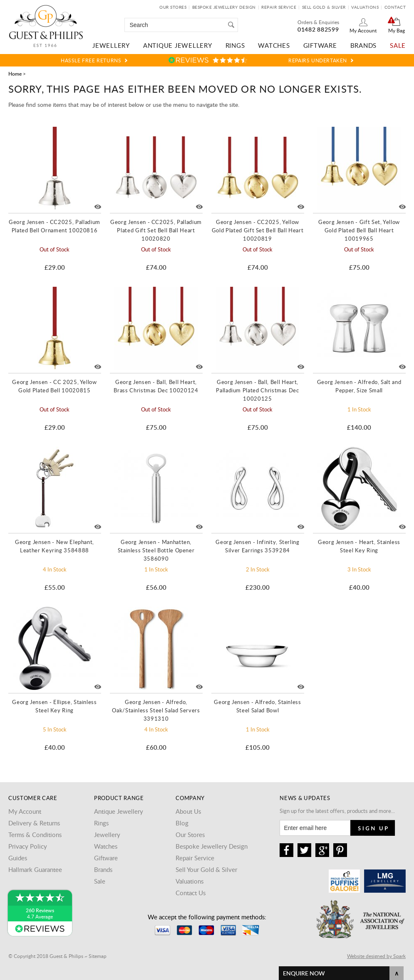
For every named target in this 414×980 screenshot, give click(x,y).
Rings (235, 45)
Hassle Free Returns (91, 60)
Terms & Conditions (35, 835)
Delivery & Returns (34, 823)
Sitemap (98, 956)
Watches (274, 45)
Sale (398, 45)
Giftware (320, 45)
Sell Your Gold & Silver (206, 869)
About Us (188, 811)
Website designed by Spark (376, 956)
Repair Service (279, 7)
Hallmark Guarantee (35, 869)
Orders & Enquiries (318, 22)
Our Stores (173, 7)
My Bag (397, 30)
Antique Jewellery (178, 45)
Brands (364, 45)
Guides (18, 858)
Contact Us (191, 893)
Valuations (365, 7)
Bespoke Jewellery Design (224, 7)
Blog (182, 823)
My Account (363, 30)
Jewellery (111, 45)
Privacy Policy (28, 846)
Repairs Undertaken (318, 60)
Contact (395, 7)
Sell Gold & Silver (324, 7)
